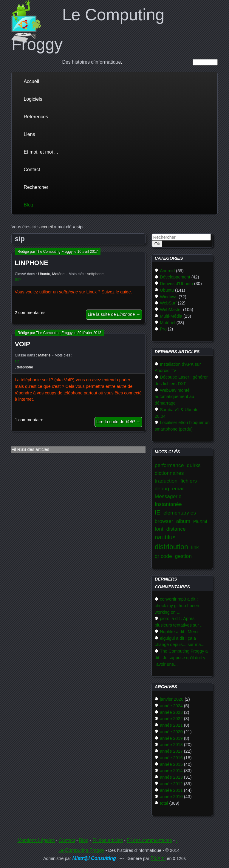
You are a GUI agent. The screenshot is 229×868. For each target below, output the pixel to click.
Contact (32, 170)
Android (167, 271)
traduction (166, 481)
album (183, 521)
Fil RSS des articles (30, 449)
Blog (28, 205)
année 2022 (171, 719)
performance (169, 465)
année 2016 (171, 758)
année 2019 (171, 738)
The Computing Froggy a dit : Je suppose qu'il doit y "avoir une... (181, 658)
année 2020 (171, 732)
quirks (194, 465)
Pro (163, 329)
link (195, 547)
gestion (183, 556)
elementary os (180, 513)
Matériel (59, 274)
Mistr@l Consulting (94, 858)
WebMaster (171, 310)
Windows (169, 297)
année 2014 (171, 771)
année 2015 (171, 764)
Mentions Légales (36, 840)
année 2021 (171, 725)
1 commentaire (29, 420)
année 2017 (171, 751)
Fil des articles (108, 840)
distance (176, 529)
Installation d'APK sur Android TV (178, 368)
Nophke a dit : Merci (179, 632)
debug (162, 489)
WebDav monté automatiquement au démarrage (174, 397)
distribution (171, 547)
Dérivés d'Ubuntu (176, 284)
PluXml (200, 521)
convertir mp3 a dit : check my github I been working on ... (177, 606)
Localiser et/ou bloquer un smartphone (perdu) (182, 426)
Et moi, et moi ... (41, 152)
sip (17, 361)
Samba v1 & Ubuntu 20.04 (177, 413)
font (159, 529)
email (178, 489)
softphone (96, 274)
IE (158, 512)
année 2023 (171, 712)
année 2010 (171, 797)
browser (164, 521)
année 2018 (171, 745)
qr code (163, 556)
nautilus (165, 537)
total (164, 803)
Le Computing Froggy (81, 850)
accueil (46, 227)
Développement (175, 277)
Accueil (31, 81)
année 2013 (171, 777)
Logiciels (33, 99)
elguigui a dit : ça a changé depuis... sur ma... (180, 642)
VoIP (22, 344)
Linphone (31, 263)
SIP (18, 280)
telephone (25, 367)
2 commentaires (30, 313)
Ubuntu (44, 274)
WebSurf (168, 303)
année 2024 (171, 706)
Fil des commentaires (149, 840)
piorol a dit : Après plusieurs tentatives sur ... (179, 622)
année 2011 (171, 790)
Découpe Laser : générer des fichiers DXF (181, 380)
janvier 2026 (172, 699)
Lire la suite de (114, 314)
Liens (29, 134)
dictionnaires (169, 473)
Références (36, 117)
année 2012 (171, 784)
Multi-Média (171, 316)
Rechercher (36, 187)
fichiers (189, 481)
